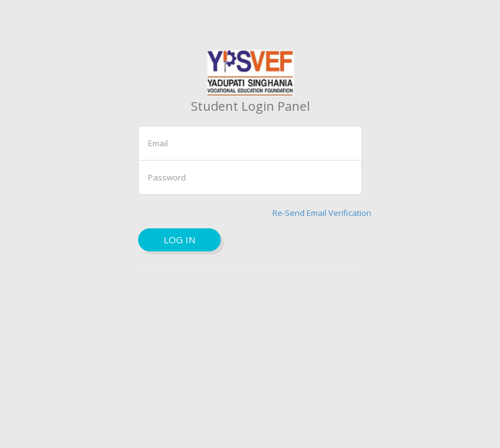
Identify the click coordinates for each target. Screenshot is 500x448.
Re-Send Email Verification (322, 213)
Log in (179, 240)
